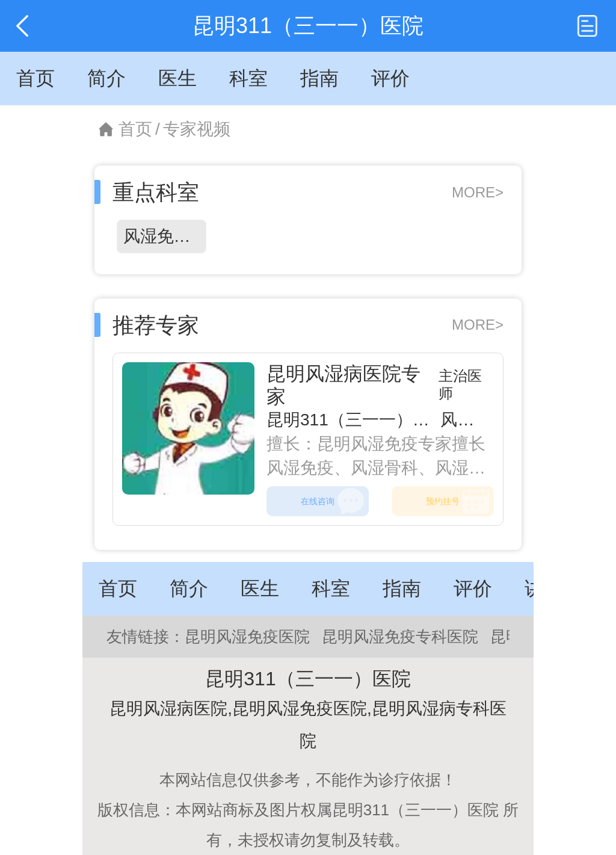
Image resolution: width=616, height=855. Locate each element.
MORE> (478, 192)
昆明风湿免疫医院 (247, 637)
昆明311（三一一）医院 (356, 420)
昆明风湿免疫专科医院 (400, 637)
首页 (135, 129)
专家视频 (197, 129)
